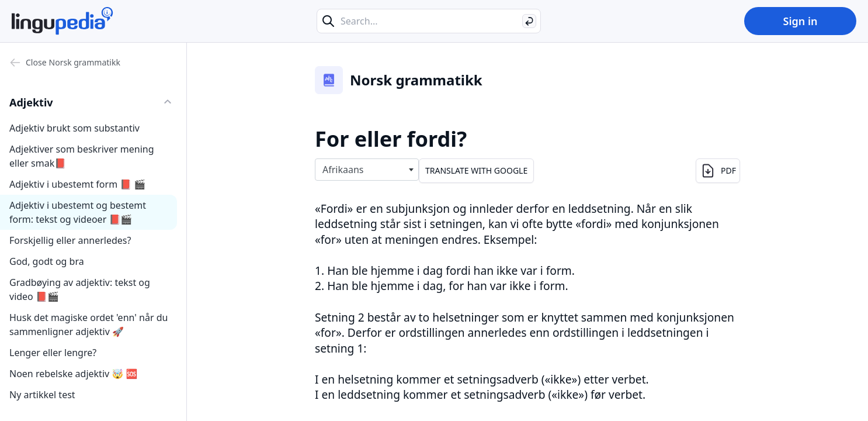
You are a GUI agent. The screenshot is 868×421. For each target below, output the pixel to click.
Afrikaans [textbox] (343, 170)
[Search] (529, 21)
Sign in (800, 21)
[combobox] (367, 170)
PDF (718, 171)
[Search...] (429, 21)
